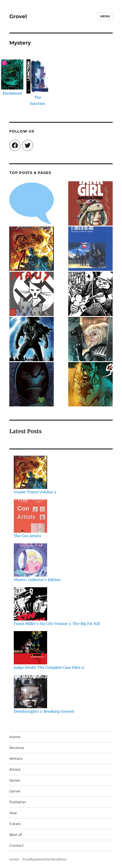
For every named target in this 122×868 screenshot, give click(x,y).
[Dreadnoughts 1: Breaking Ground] (30, 692)
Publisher (18, 802)
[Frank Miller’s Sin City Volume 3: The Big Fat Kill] (30, 604)
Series (15, 780)
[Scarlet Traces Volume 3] (30, 472)
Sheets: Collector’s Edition (37, 580)
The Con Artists (27, 536)
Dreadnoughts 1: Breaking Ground (44, 711)
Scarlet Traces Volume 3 (35, 492)
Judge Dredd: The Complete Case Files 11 (49, 667)
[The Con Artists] (30, 516)
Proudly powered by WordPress (45, 859)
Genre (15, 791)
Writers (16, 759)
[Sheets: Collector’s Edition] (30, 560)
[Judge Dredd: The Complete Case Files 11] (30, 648)
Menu (105, 16)
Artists (15, 769)
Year (13, 813)
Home (15, 737)
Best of (16, 835)
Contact (17, 846)
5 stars (15, 824)
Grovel (18, 16)
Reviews (17, 748)
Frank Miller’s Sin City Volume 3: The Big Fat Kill (57, 624)
